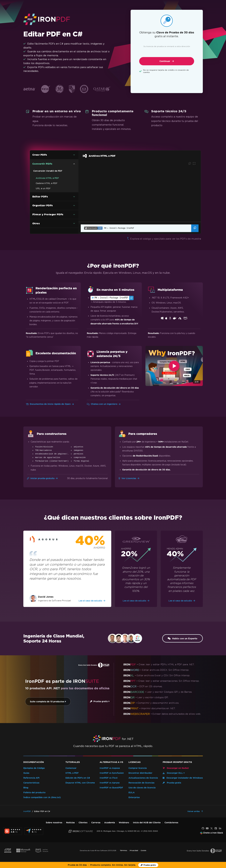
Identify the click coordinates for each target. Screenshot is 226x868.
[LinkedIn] (220, 828)
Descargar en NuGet (176, 768)
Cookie (143, 851)
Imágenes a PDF (44, 194)
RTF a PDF (41, 212)
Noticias (70, 823)
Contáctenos (171, 823)
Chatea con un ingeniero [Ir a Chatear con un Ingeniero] (104, 404)
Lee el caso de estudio (92, 601)
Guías (26, 773)
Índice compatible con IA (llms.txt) (42, 797)
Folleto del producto (34, 793)
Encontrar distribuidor (140, 773)
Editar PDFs (40, 227)
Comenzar (71, 768)
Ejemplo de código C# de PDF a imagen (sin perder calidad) (52, 200)
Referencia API (31, 778)
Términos (124, 851)
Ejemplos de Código (34, 768)
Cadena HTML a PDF (47, 183)
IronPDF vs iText (109, 778)
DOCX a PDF (42, 207)
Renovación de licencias (141, 783)
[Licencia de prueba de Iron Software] (148, 865)
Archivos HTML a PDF (47, 178)
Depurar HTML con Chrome (80, 783)
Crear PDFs (40, 155)
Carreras (96, 823)
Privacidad (134, 851)
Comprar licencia (138, 768)
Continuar (167, 61)
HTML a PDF (72, 773)
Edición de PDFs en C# (78, 778)
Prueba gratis (99, 701)
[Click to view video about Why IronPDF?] (174, 366)
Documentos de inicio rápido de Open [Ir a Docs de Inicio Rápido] (50, 404)
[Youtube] (207, 828)
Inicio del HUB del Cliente (147, 823)
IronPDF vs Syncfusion (112, 773)
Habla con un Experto (181, 638)
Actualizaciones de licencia (143, 778)
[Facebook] (216, 828)
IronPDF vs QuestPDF (111, 788)
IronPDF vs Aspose (110, 768)
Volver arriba (194, 811)
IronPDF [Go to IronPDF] (27, 811)
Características (31, 783)
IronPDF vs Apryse (110, 783)
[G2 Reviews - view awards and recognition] (13, 831)
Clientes (83, 823)
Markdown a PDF (45, 217)
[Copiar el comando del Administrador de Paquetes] (195, 228)
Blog (26, 788)
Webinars (124, 823)
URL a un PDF (43, 188)
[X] (212, 828)
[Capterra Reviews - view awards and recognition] (34, 831)
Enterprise (134, 797)
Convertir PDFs (42, 164)
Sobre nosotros (54, 823)
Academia (110, 823)
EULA (132, 793)
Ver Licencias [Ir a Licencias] (129, 478)
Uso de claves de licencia (142, 788)
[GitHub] (203, 828)
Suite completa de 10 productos (47, 702)
